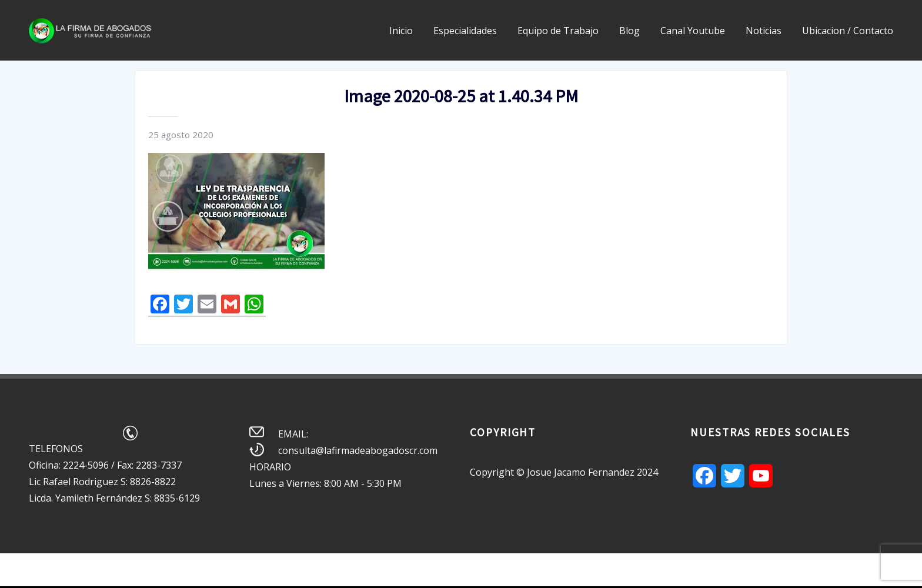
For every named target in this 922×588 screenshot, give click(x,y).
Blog (629, 31)
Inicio (401, 31)
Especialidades (465, 31)
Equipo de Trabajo (558, 31)
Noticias (764, 31)
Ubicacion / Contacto (848, 31)
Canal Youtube (693, 31)
